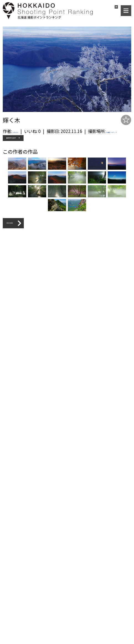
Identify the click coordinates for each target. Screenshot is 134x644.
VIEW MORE (22, 616)
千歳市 (27, 140)
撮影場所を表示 (21, 151)
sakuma (20, 131)
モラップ (43, 140)
